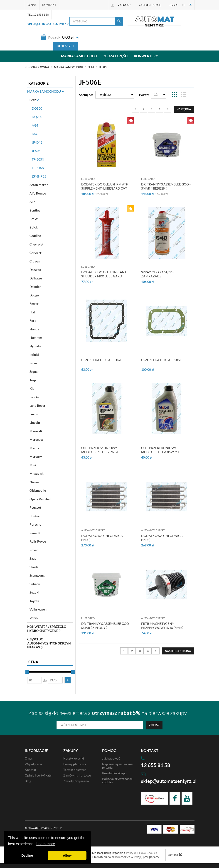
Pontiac (35, 516)
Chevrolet (36, 244)
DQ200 (37, 117)
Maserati (36, 431)
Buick (34, 227)
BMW (34, 219)
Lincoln (35, 423)
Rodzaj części (116, 56)
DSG (35, 134)
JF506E (37, 151)
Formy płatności (75, 764)
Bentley (35, 210)
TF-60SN (38, 159)
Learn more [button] (46, 844)
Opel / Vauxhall (40, 499)
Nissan (34, 482)
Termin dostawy (74, 770)
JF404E (37, 142)
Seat (34, 100)
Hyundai (36, 346)
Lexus (34, 414)
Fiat (32, 312)
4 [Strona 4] (159, 109)
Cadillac (35, 236)
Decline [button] (27, 856)
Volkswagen (38, 609)
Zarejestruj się (150, 5)
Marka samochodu (79, 56)
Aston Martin (39, 185)
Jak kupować (111, 758)
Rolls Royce (38, 541)
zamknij (175, 855)
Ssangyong (37, 575)
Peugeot (35, 507)
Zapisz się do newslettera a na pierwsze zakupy (108, 713)
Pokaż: (144, 95)
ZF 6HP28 (39, 176)
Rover (34, 550)
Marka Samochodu (46, 91)
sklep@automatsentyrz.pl (49, 24)
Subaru (35, 584)
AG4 (35, 125)
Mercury (36, 457)
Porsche (35, 524)
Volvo (34, 618)
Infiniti (34, 355)
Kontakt (49, 5)
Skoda (34, 567)
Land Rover (37, 406)
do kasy (66, 46)
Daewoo (35, 270)
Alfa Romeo (38, 193)
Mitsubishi (37, 474)
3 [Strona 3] (151, 109)
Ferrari (34, 304)
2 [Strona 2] (144, 109)
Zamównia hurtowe (77, 775)
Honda (34, 329)
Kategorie (38, 83)
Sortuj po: (86, 95)
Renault (35, 533)
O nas (32, 5)
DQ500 (37, 108)
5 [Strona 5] (167, 109)
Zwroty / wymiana (76, 781)
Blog (28, 781)
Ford (33, 321)
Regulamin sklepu (114, 773)
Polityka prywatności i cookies (118, 780)
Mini (33, 465)
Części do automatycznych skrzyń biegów (49, 643)
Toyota (34, 601)
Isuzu (33, 363)
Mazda (34, 448)
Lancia (34, 397)
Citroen (35, 261)
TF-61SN (38, 168)
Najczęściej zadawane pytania (117, 766)
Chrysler (36, 253)
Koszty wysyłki (74, 758)
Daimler (35, 287)
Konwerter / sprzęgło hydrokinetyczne (47, 629)
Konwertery (146, 56)
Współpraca (33, 764)
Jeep (33, 380)
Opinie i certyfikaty (38, 775)
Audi (33, 202)
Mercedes (36, 440)
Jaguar (34, 372)
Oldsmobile (38, 491)
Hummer (36, 338)
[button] (68, 680)
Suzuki (34, 592)
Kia (32, 389)
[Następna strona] (184, 109)
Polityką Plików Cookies (141, 853)
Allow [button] (67, 856)
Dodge (34, 295)
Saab (33, 558)
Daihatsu (36, 278)
